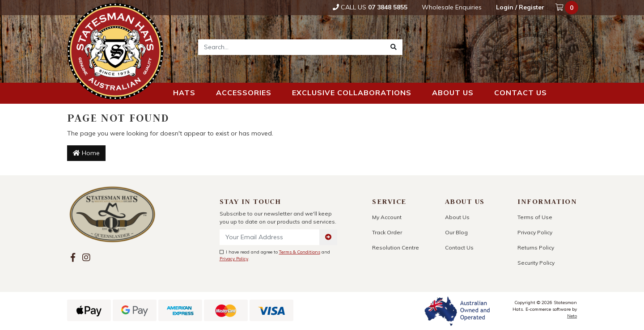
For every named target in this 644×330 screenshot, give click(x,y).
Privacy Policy (234, 259)
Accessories (244, 93)
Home (86, 153)
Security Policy (536, 263)
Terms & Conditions (300, 252)
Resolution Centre (396, 247)
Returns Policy (536, 247)
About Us (457, 217)
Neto (572, 316)
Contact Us (459, 247)
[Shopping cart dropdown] (568, 8)
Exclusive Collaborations (352, 93)
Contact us (521, 93)
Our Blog (456, 232)
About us (453, 93)
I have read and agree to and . (275, 255)
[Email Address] (270, 237)
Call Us (370, 7)
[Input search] (292, 47)
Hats (184, 93)
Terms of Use (535, 217)
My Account (387, 217)
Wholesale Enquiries (452, 7)
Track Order (387, 232)
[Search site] (394, 47)
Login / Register (520, 7)
